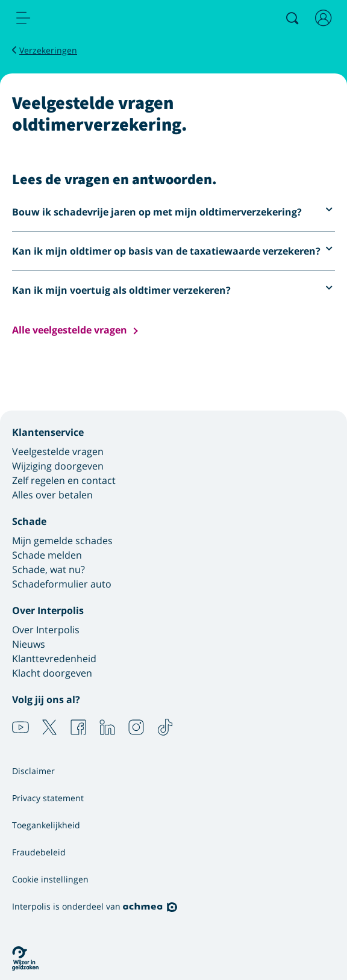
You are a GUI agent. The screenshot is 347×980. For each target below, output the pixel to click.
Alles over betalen (52, 495)
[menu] (23, 18)
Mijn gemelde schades (62, 541)
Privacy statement (48, 798)
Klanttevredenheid (54, 659)
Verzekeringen (48, 50)
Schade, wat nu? (48, 569)
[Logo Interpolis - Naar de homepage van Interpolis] (74, 19)
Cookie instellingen (50, 879)
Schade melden (47, 555)
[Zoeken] (292, 18)
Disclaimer (33, 771)
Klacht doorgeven (52, 673)
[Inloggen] (324, 18)
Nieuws (29, 644)
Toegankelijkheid (46, 825)
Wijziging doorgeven (58, 466)
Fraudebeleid (39, 852)
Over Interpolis (46, 630)
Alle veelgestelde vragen (70, 330)
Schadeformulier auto (62, 584)
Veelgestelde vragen (58, 451)
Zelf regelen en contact (64, 480)
